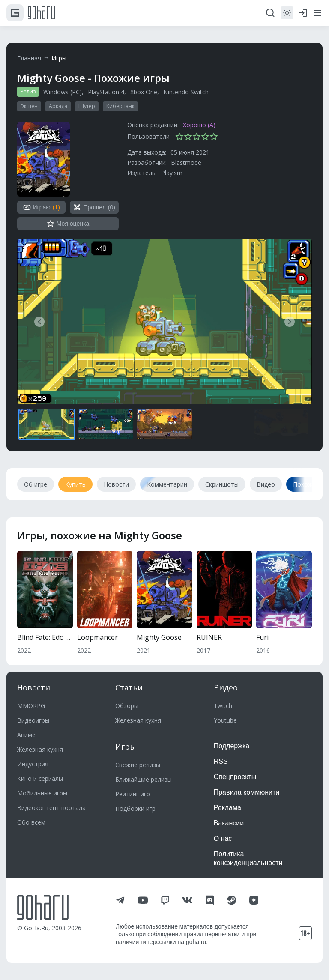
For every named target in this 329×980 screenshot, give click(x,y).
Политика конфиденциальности (248, 858)
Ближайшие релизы (144, 779)
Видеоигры (33, 720)
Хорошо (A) (199, 125)
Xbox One (144, 92)
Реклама (227, 808)
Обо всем (31, 822)
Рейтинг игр (133, 794)
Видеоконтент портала (51, 808)
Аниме (26, 735)
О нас (223, 838)
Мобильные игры (42, 793)
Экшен (29, 106)
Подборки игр (135, 808)
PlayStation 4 (106, 92)
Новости (34, 687)
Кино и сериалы (40, 778)
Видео (226, 687)
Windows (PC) (63, 92)
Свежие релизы (138, 765)
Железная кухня (40, 749)
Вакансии (229, 823)
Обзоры (127, 706)
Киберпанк (120, 106)
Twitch (223, 706)
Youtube (225, 720)
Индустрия (33, 764)
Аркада (58, 106)
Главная (29, 58)
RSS (221, 761)
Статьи (129, 687)
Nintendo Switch (186, 92)
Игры (59, 58)
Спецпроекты (235, 777)
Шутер (87, 106)
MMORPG (31, 706)
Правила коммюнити (247, 792)
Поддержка (232, 746)
